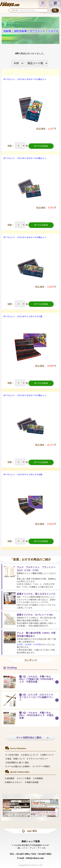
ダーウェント (37, 31)
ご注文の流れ (13, 755)
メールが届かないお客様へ (19, 766)
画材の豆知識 (33, 782)
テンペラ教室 (25, 778)
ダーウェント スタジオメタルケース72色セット (25, 395)
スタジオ (53, 31)
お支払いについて (31, 755)
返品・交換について (16, 759)
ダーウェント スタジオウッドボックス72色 (23, 316)
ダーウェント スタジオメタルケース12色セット (25, 79)
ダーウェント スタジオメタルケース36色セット (25, 237)
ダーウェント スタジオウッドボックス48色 (23, 475)
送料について (48, 755)
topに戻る (32, 831)
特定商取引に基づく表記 (18, 763)
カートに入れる (41, 146)
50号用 (20, 645)
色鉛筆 (7, 31)
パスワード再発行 (42, 766)
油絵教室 (10, 778)
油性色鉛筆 (20, 31)
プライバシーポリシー (38, 759)
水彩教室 (39, 778)
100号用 (28, 645)
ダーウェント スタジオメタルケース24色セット (25, 158)
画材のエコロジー (14, 782)
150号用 (37, 645)
